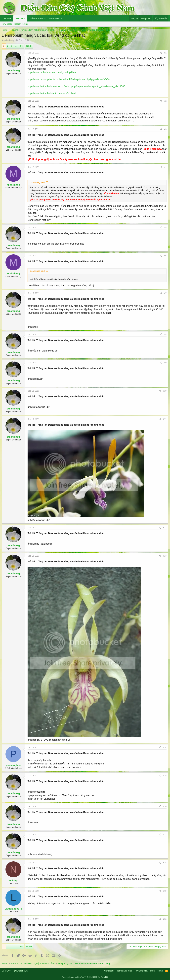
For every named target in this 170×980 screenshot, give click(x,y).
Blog (152, 971)
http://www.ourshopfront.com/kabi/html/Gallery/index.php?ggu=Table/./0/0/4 (69, 79)
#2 (165, 101)
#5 (165, 228)
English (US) (21, 971)
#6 (165, 256)
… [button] (16, 46)
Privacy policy (141, 971)
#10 (165, 391)
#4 (165, 167)
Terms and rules (125, 971)
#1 (165, 53)
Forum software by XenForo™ (85, 977)
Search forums (21, 24)
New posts (7, 24)
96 (21, 46)
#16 (165, 806)
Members (54, 18)
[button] (45, 18)
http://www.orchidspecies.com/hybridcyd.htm (52, 72)
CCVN (7, 971)
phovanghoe (13, 765)
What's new (36, 18)
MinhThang (13, 185)
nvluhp (13, 880)
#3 (165, 129)
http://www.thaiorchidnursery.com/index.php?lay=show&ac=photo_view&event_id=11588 (76, 86)
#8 (165, 334)
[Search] (161, 18)
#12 (165, 528)
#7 (165, 293)
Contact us (109, 971)
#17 (165, 835)
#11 (165, 419)
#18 (165, 863)
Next (28, 46)
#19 (165, 891)
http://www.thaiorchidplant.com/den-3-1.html (52, 93)
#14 (165, 747)
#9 (165, 363)
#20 (165, 919)
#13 (165, 556)
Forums (20, 18)
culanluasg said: (37, 182)
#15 (165, 776)
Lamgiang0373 (13, 909)
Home (7, 18)
